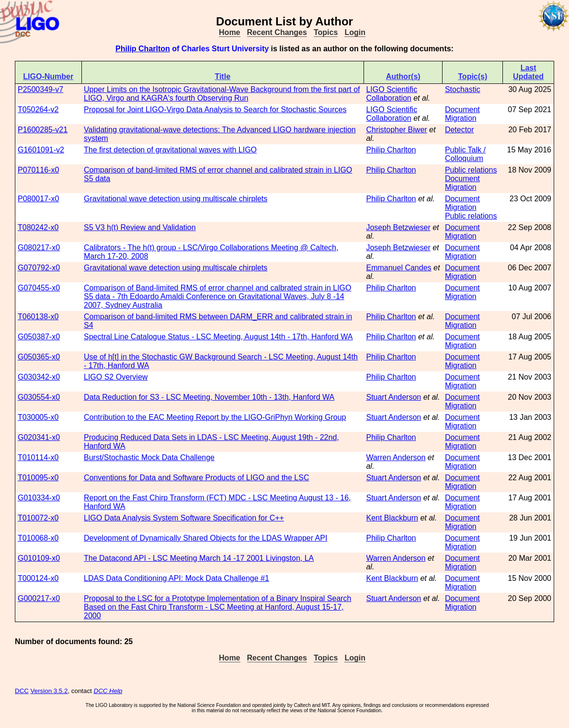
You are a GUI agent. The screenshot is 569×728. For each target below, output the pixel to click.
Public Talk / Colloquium (465, 154)
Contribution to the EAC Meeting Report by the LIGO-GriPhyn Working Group (215, 417)
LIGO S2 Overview (116, 377)
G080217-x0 (39, 248)
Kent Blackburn (392, 518)
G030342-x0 (39, 377)
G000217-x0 (39, 598)
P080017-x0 (38, 199)
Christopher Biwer (396, 130)
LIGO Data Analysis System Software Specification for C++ (184, 518)
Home (229, 32)
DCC (22, 691)
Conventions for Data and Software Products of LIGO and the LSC (196, 478)
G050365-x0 (39, 357)
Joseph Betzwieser (398, 227)
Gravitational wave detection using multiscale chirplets (176, 199)
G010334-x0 (39, 498)
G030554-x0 (39, 397)
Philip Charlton (143, 49)
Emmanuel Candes (398, 268)
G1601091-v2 (41, 150)
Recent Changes (277, 32)
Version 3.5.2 (49, 691)
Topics (326, 32)
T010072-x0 (38, 518)
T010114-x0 (38, 457)
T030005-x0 (38, 417)
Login (355, 32)
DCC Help (108, 691)
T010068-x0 (38, 538)
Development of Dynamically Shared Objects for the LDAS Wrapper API (205, 538)
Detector (459, 130)
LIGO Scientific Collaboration (392, 94)
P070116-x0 (38, 170)
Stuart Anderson (393, 397)
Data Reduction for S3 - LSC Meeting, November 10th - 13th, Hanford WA (209, 397)
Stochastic (463, 89)
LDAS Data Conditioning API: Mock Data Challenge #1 (176, 578)
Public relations (471, 170)
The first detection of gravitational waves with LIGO (170, 150)
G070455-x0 (39, 288)
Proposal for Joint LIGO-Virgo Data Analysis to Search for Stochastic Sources (215, 110)
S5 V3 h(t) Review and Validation (140, 227)
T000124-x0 (38, 578)
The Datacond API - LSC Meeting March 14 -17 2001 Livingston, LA (199, 558)
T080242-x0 (38, 227)
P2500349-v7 (40, 89)
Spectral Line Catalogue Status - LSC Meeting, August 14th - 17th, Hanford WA (218, 337)
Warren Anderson (396, 457)
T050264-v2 (38, 110)
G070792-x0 (39, 268)
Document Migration (462, 114)
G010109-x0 (39, 558)
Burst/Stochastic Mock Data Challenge (149, 457)
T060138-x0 (38, 317)
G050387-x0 (39, 337)
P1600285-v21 (43, 130)
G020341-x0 (39, 437)
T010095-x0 (38, 478)
